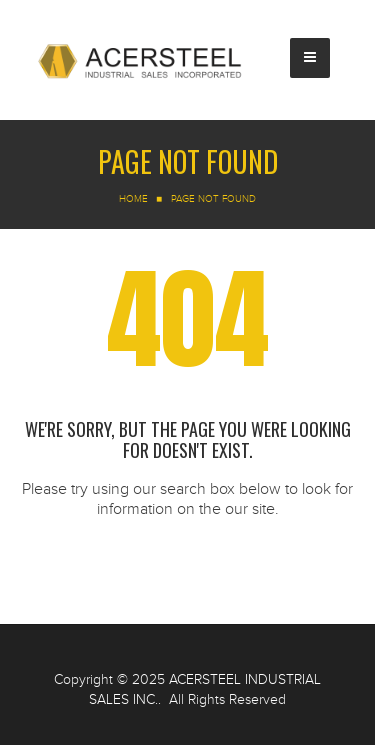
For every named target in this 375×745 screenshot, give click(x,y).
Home (133, 199)
